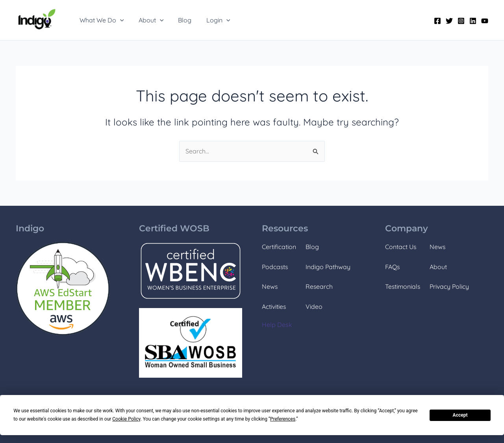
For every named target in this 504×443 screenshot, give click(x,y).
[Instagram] (461, 21)
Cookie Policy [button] (126, 419)
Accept (460, 415)
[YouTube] (485, 21)
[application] (119, 20)
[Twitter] (449, 21)
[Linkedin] (473, 21)
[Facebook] (437, 21)
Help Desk (277, 325)
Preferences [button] (283, 419)
